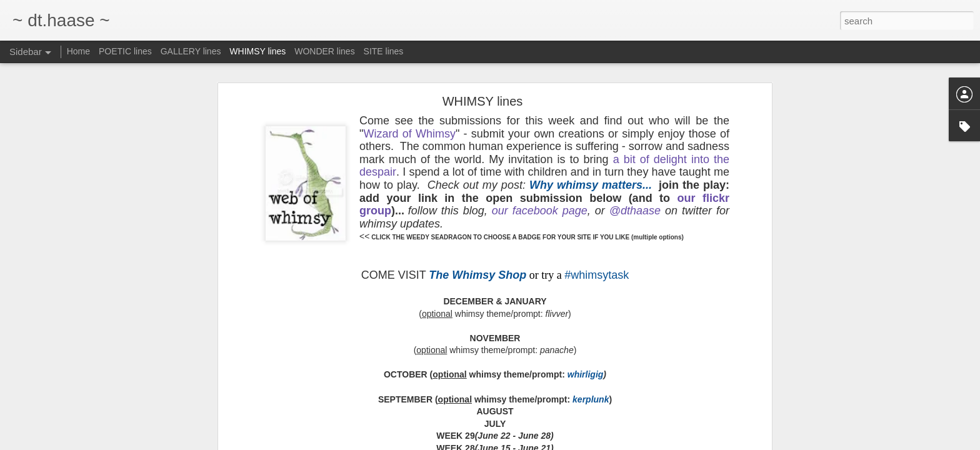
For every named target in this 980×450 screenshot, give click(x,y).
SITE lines (384, 51)
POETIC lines (125, 51)
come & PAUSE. (58, 329)
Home (78, 51)
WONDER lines (324, 51)
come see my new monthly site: (83, 357)
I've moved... (52, 386)
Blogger (655, 443)
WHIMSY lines (257, 51)
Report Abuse (692, 443)
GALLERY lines (191, 51)
